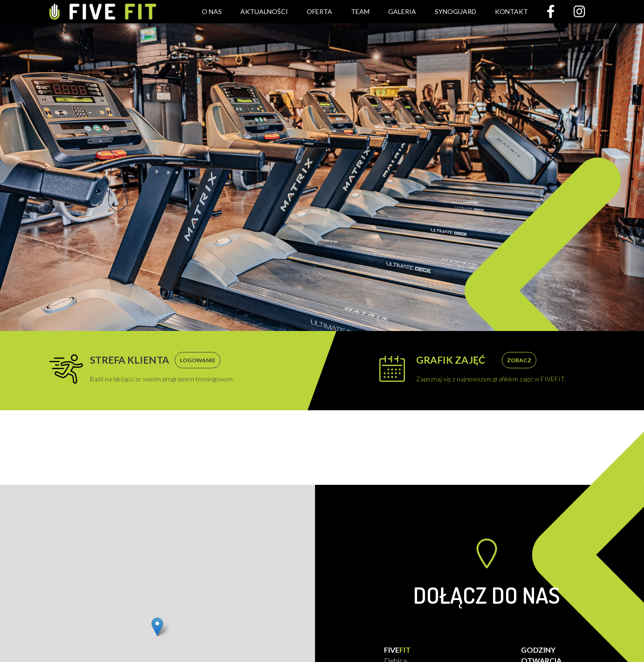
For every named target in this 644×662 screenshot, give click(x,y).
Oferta (319, 11)
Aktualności (264, 11)
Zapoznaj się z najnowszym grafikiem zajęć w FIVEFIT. (491, 369)
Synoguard (456, 11)
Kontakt (511, 11)
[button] (157, 627)
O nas (212, 11)
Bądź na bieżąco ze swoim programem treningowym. (162, 369)
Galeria (402, 11)
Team (360, 11)
